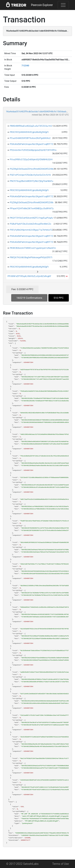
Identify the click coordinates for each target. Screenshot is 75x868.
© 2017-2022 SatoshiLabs (22, 864)
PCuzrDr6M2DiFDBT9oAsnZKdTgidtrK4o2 (30, 138)
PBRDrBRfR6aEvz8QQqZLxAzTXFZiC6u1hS (31, 126)
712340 (25, 66)
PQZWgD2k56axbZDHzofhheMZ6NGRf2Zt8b (32, 169)
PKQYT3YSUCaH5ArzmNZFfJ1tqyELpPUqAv (31, 218)
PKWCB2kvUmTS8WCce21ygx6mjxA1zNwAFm (33, 248)
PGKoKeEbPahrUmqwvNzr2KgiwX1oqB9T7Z (31, 144)
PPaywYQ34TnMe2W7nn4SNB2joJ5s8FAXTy (32, 209)
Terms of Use (60, 864)
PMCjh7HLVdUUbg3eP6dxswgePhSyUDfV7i (31, 257)
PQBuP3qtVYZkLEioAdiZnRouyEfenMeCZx (30, 224)
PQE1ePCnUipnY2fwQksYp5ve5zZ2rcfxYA (30, 175)
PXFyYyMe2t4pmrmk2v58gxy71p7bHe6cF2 (31, 230)
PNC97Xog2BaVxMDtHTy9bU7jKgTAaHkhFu (31, 181)
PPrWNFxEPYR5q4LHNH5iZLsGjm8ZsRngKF (29, 276)
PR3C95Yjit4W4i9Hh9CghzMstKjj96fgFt (29, 132)
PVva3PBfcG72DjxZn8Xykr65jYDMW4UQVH (31, 160)
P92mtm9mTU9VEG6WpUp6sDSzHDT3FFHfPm (33, 150)
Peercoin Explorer (42, 5)
